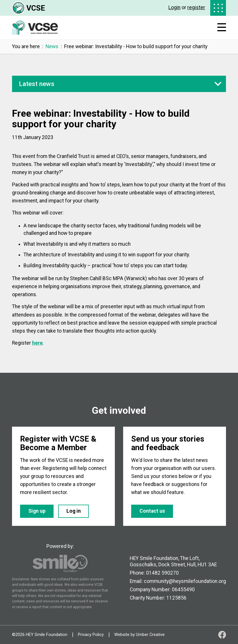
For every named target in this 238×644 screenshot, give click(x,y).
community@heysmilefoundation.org (185, 581)
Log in (74, 511)
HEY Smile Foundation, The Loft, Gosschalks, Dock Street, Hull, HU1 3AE (173, 561)
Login (174, 7)
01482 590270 (162, 573)
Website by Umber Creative (139, 635)
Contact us (152, 511)
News (52, 47)
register (196, 7)
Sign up (37, 511)
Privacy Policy (91, 635)
